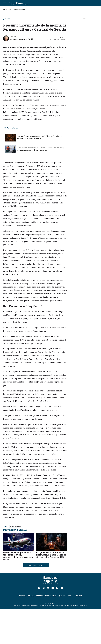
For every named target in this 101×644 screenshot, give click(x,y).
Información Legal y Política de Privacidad (38, 630)
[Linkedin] (62, 622)
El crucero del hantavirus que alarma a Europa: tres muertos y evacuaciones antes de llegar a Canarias (41, 183)
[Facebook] (39, 622)
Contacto (78, 630)
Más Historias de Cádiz (36, 600)
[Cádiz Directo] (20, 3)
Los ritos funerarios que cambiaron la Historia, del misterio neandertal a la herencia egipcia (39, 172)
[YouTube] (48, 622)
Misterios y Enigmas (20, 10)
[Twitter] (44, 622)
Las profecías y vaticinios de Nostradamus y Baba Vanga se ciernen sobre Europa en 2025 (51, 589)
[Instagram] (57, 622)
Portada (5, 10)
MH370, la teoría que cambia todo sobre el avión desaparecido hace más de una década (18, 590)
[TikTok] (53, 622)
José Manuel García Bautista (19, 74)
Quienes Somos (65, 630)
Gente (11, 10)
